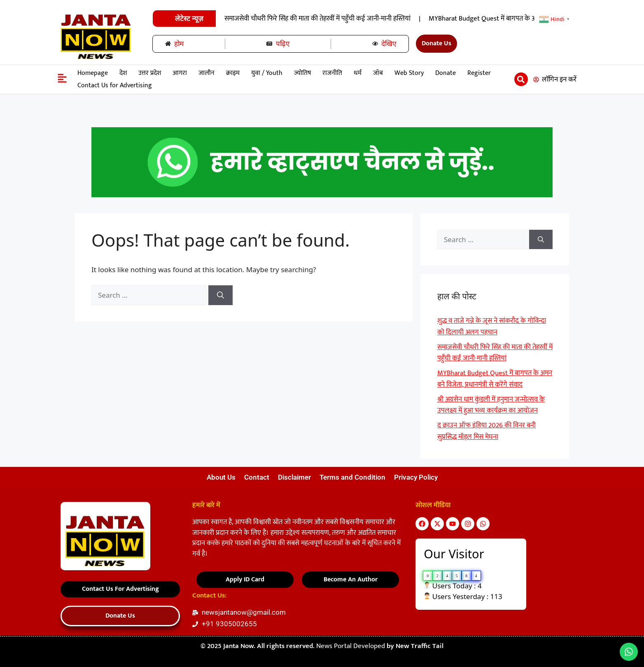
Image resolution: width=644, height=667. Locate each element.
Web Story (409, 73)
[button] (521, 79)
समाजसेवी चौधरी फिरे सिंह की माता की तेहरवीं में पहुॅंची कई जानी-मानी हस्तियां (475, 19)
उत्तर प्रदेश (150, 73)
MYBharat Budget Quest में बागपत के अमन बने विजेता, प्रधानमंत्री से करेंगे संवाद (495, 379)
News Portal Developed (351, 646)
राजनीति (332, 73)
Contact (257, 477)
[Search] (220, 295)
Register (479, 73)
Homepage (93, 73)
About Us (221, 477)
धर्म (358, 73)
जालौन (206, 73)
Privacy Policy (416, 477)
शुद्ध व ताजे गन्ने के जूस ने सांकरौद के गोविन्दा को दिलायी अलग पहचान (279, 19)
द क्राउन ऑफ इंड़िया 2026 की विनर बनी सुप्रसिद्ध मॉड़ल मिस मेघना (486, 431)
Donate (446, 73)
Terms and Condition (352, 477)
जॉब (378, 73)
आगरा (180, 73)
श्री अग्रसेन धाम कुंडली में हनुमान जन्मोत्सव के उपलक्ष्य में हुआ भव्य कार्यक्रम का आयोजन (491, 405)
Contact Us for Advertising (115, 85)
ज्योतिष (302, 73)
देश (123, 73)
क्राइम (233, 73)
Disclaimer (294, 477)
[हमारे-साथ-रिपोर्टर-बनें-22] (322, 195)
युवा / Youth (267, 73)
